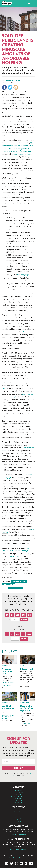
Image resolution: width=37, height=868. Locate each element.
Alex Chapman (25, 724)
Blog (4, 29)
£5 (7, 615)
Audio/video (18, 816)
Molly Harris (6, 715)
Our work (19, 790)
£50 (23, 615)
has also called (15, 557)
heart (4, 389)
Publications (7, 666)
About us (19, 787)
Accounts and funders (18, 796)
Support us (19, 802)
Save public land (19, 582)
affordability (27, 332)
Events (18, 822)
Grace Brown (7, 684)
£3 (7, 634)
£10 (12, 615)
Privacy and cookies (26, 858)
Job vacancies (18, 798)
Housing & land (15, 588)
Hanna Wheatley (13, 80)
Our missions (19, 792)
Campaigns (18, 818)
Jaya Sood (11, 686)
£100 (29, 615)
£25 (18, 615)
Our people (19, 794)
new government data (23, 154)
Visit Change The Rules (19, 850)
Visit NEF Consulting (19, 835)
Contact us (19, 800)
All (19, 810)
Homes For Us (9, 584)
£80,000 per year (24, 275)
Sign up (18, 768)
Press (18, 820)
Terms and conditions (10, 858)
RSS (18, 860)
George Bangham (8, 682)
